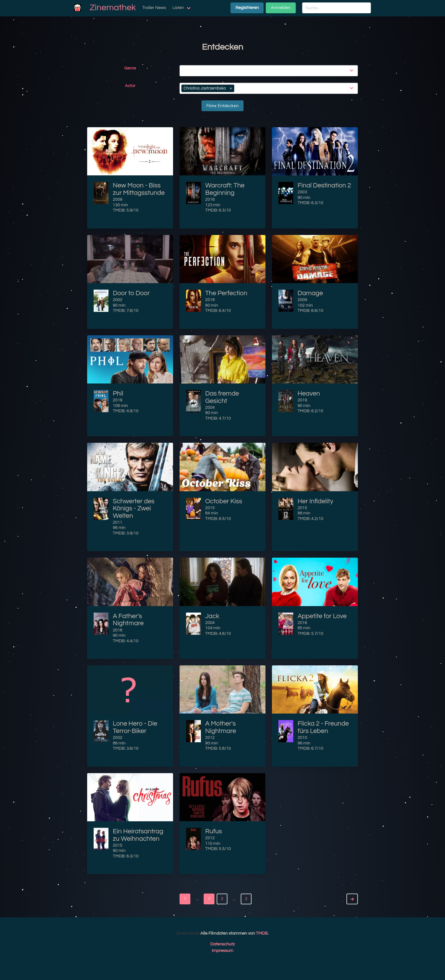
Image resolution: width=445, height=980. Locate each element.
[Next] (352, 899)
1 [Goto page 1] (185, 899)
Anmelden (281, 8)
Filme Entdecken (222, 106)
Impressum (222, 951)
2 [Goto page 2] (246, 899)
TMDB (262, 933)
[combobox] (270, 71)
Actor (130, 86)
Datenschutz (222, 944)
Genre (130, 68)
